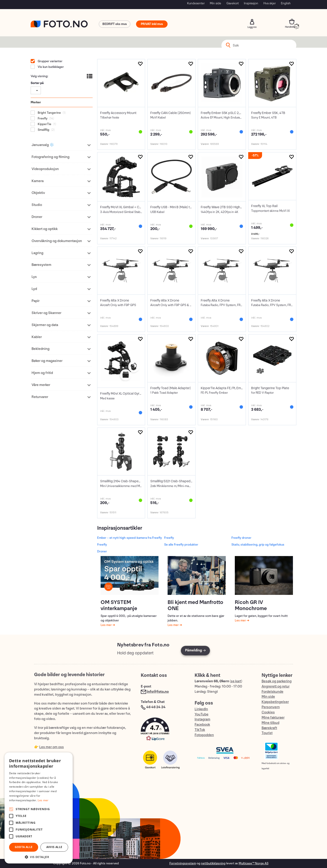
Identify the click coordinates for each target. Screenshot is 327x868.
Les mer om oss (52, 747)
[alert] (39, 808)
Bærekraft (269, 728)
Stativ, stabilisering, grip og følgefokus (258, 545)
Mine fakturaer (273, 718)
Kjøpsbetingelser (275, 702)
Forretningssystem (183, 863)
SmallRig (43, 130)
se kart (236, 681)
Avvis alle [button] (54, 847)
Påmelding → (195, 650)
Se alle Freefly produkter (181, 545)
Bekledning (41, 349)
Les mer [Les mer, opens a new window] (43, 800)
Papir (36, 301)
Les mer (107, 625)
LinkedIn (201, 709)
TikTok (200, 730)
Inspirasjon (251, 3)
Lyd (34, 289)
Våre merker (41, 385)
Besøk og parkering (277, 681)
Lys (34, 277)
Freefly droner (241, 538)
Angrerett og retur (276, 686)
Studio (37, 205)
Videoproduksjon (45, 169)
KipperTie (44, 124)
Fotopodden (204, 735)
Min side (216, 3)
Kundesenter (196, 3)
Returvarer (40, 397)
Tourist (267, 733)
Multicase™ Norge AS (254, 863)
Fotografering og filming (51, 157)
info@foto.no (158, 692)
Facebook (202, 725)
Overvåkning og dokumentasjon (57, 241)
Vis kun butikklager (50, 67)
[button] (163, 730)
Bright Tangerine (49, 113)
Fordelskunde (272, 692)
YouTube (202, 714)
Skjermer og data (45, 325)
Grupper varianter (50, 61)
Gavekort (233, 3)
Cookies (268, 712)
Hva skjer (270, 3)
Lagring (37, 253)
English (286, 3)
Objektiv (38, 193)
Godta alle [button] (24, 847)
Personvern (271, 707)
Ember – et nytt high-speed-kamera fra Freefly (130, 538)
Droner (37, 217)
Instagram (202, 719)
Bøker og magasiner (47, 361)
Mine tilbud (270, 723)
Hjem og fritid (42, 373)
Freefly (42, 118)
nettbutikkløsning (213, 863)
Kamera (38, 181)
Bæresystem (41, 265)
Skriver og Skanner (46, 313)
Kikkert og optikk (45, 229)
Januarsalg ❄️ (43, 145)
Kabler (37, 337)
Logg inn (252, 22)
